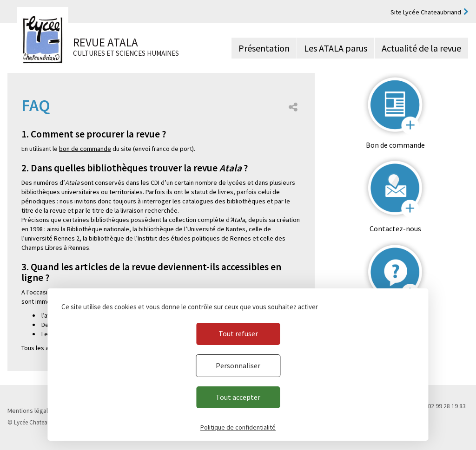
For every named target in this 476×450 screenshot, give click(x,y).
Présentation (264, 48)
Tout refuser (238, 333)
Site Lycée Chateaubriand (426, 12)
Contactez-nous (395, 228)
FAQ (395, 312)
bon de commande (85, 149)
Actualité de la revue (421, 48)
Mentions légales (31, 411)
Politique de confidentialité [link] (238, 427)
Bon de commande (395, 145)
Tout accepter (238, 397)
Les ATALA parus (336, 48)
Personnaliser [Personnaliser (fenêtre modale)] (238, 365)
